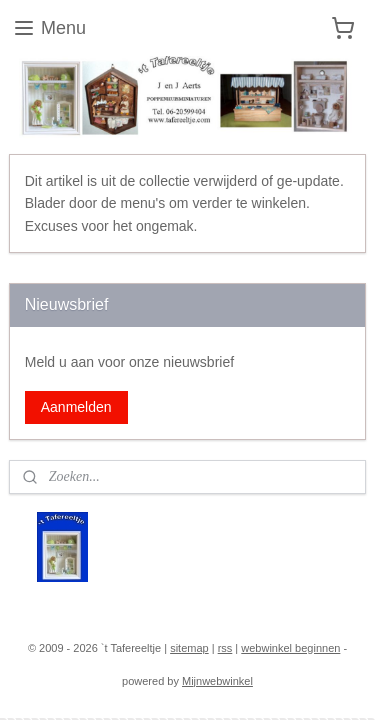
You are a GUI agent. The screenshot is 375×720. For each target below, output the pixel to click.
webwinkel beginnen (290, 648)
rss (225, 648)
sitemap (189, 648)
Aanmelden (76, 407)
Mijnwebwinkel (217, 681)
